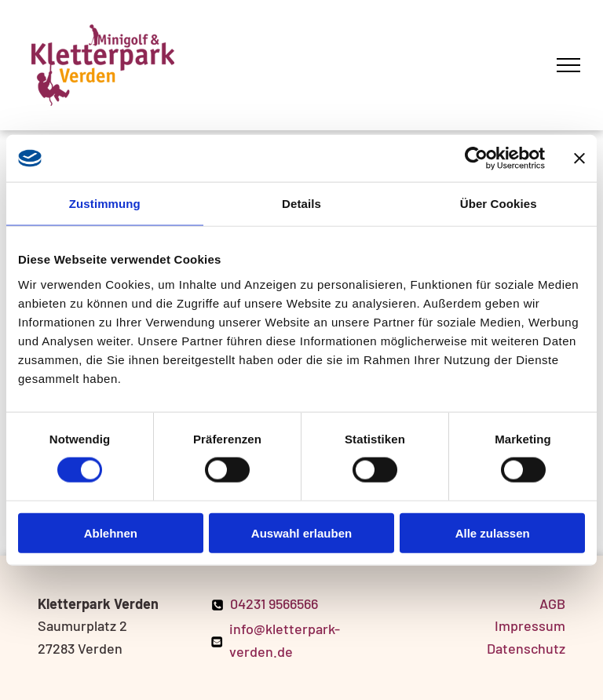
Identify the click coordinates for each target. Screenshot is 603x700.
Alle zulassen (493, 532)
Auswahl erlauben (301, 532)
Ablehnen (111, 532)
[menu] (568, 65)
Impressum (530, 625)
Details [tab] (301, 204)
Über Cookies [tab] (499, 204)
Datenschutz (526, 648)
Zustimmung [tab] (105, 204)
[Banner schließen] (579, 159)
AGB (552, 603)
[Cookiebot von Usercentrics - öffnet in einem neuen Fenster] (476, 159)
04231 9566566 (274, 603)
